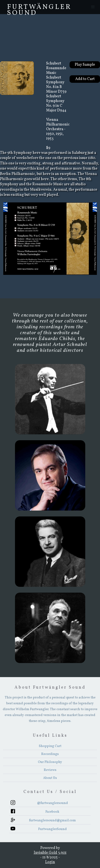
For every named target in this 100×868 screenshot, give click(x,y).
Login (50, 862)
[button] (93, 7)
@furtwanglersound (52, 803)
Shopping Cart (50, 746)
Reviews (50, 770)
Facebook (52, 812)
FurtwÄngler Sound (39, 8)
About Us (50, 778)
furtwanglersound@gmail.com (52, 821)
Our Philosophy (50, 762)
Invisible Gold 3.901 (50, 853)
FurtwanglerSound (52, 829)
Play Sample (85, 65)
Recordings (50, 754)
